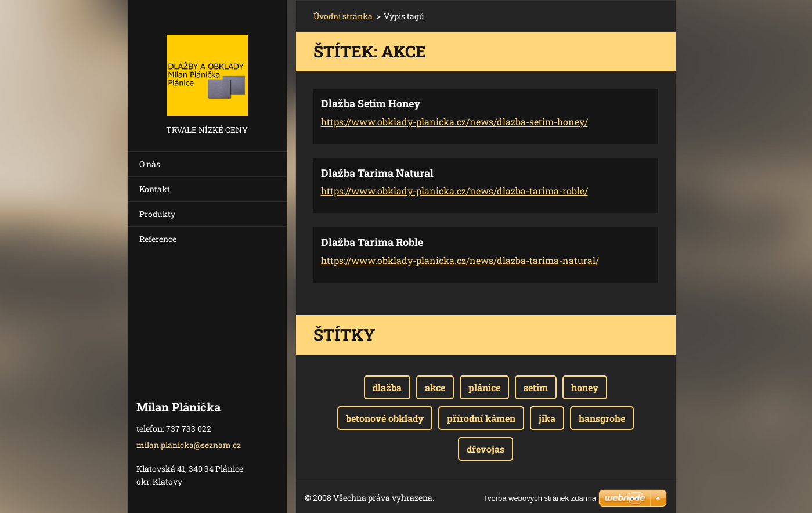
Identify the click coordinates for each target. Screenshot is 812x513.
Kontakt (155, 189)
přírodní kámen (481, 418)
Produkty (157, 214)
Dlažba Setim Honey (371, 103)
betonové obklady (385, 418)
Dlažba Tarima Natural (377, 173)
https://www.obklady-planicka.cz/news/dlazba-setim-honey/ (454, 122)
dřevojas (486, 449)
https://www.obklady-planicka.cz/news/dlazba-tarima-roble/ (454, 191)
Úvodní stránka (343, 16)
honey (585, 387)
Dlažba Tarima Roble (372, 242)
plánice (484, 387)
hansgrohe (602, 418)
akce (435, 387)
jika (547, 418)
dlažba (387, 387)
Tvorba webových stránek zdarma (539, 498)
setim (536, 387)
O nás (150, 164)
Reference (158, 239)
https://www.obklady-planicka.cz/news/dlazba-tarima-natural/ (460, 260)
